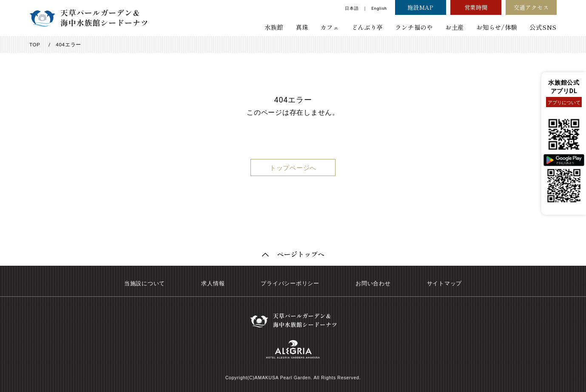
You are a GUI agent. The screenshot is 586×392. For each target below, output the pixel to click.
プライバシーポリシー (290, 283)
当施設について (145, 283)
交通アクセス (531, 7)
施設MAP (421, 7)
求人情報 (213, 283)
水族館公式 (564, 83)
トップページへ (293, 168)
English (379, 8)
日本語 (352, 8)
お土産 (455, 27)
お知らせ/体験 (497, 27)
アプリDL (564, 91)
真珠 (302, 27)
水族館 (274, 27)
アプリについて (564, 103)
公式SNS (543, 27)
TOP (35, 45)
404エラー (68, 45)
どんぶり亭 (367, 27)
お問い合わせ (373, 283)
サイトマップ (445, 283)
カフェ (330, 27)
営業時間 (476, 7)
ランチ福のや (414, 27)
